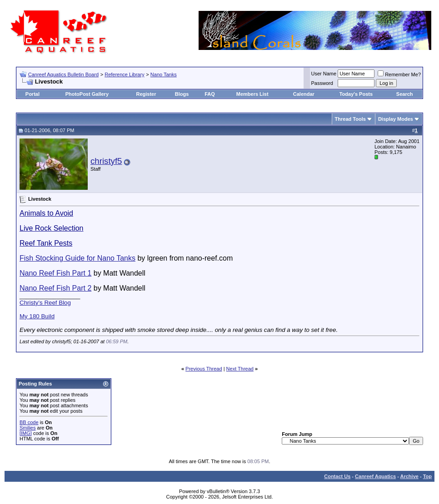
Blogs (182, 94)
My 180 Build (37, 316)
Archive (409, 476)
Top (427, 476)
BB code (29, 422)
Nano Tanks (164, 74)
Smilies (27, 428)
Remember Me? (399, 74)
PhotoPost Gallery (87, 94)
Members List (252, 94)
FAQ (210, 94)
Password (322, 83)
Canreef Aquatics (375, 476)
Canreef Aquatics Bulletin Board (63, 74)
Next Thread (240, 369)
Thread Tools (350, 119)
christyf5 (106, 161)
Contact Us (337, 476)
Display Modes (396, 119)
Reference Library (124, 74)
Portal (32, 94)
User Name (324, 74)
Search (405, 94)
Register (146, 94)
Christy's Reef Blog (45, 303)
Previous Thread (204, 369)
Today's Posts (356, 94)
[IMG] (26, 433)
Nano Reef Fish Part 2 (55, 288)
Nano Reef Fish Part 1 (55, 273)
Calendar (304, 94)
